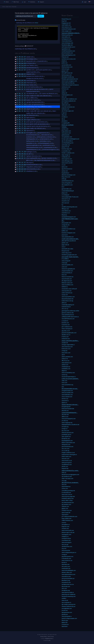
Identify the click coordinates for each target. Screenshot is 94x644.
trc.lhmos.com (30, 63)
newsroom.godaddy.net (68, 269)
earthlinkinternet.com (68, 181)
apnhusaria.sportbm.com (43, 70)
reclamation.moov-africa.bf (69, 289)
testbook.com (65, 109)
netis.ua (64, 473)
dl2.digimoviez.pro (67, 281)
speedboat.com (66, 49)
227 (22, 171)
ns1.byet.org (65, 427)
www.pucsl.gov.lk (67, 463)
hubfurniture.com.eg (67, 301)
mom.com (64, 383)
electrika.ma (65, 411)
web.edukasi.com (67, 363)
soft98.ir (64, 598)
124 (25, 111)
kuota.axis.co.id (66, 349)
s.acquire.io (65, 321)
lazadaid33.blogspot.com (69, 217)
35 (22, 109)
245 (22, 61)
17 (25, 167)
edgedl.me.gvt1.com (32, 109)
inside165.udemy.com (68, 498)
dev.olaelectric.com (67, 185)
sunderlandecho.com (46, 139)
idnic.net (64, 97)
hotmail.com (65, 89)
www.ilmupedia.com (67, 265)
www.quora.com (66, 133)
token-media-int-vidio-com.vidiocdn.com (38, 96)
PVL (50, 640)
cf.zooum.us (65, 624)
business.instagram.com (68, 233)
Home (6, 2)
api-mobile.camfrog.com (69, 604)
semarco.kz (65, 399)
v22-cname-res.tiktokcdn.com (48, 93)
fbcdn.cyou (65, 620)
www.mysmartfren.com (68, 297)
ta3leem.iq (65, 287)
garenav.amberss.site (68, 313)
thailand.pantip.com (67, 35)
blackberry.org (66, 580)
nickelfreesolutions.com (68, 51)
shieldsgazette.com (32, 139)
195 (22, 154)
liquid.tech (65, 626)
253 (25, 128)
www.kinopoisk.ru (67, 616)
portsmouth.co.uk (48, 145)
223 (25, 100)
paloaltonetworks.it (32, 68)
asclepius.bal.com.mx (68, 584)
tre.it (63, 187)
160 (25, 83)
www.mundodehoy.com (68, 373)
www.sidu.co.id (66, 353)
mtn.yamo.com (66, 566)
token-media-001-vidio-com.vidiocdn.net (38, 111)
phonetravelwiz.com (67, 53)
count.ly (64, 523)
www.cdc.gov (65, 69)
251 (22, 80)
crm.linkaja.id (65, 195)
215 (22, 158)
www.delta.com (66, 37)
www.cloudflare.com (67, 285)
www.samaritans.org (67, 385)
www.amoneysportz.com (69, 419)
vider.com (64, 381)
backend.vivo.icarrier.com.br (35, 76)
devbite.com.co (66, 335)
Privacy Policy (44, 637)
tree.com (64, 275)
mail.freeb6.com (66, 25)
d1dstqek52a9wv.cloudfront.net (70, 425)
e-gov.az (64, 113)
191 (22, 152)
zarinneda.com (66, 145)
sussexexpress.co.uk (50, 147)
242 (22, 57)
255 (22, 85)
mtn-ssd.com (65, 203)
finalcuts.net (65, 57)
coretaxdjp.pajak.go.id (68, 305)
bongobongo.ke (66, 407)
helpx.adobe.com (66, 518)
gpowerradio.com (67, 189)
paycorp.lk (65, 235)
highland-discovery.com (33, 156)
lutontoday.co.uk (45, 141)
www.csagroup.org (67, 423)
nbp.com (64, 115)
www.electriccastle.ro (68, 592)
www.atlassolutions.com (68, 574)
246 (22, 63)
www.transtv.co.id (67, 461)
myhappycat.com (66, 39)
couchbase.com (66, 540)
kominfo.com (65, 323)
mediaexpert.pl (66, 367)
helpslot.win (65, 469)
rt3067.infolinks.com (67, 520)
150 (25, 131)
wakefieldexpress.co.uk (33, 149)
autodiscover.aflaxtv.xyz (68, 229)
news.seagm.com (67, 31)
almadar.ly (65, 121)
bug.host (64, 21)
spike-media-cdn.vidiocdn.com (35, 128)
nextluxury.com (66, 87)
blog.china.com (66, 177)
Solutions (32, 2)
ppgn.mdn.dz (65, 245)
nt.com (64, 165)
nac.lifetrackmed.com (68, 503)
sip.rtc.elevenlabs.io (67, 141)
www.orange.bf (66, 261)
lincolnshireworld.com (33, 135)
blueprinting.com (66, 19)
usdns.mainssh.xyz (67, 293)
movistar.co (65, 227)
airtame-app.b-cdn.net (68, 532)
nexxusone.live (66, 550)
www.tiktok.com (66, 211)
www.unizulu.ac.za (67, 560)
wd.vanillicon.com (67, 477)
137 (25, 107)
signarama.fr (30, 131)
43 (25, 102)
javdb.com (65, 63)
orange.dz (64, 351)
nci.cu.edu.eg (65, 451)
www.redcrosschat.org (68, 83)
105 (20, 131)
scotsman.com (31, 137)
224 (25, 85)
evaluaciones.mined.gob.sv (69, 455)
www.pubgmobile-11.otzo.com (70, 197)
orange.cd (65, 429)
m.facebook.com (66, 558)
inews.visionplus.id (67, 329)
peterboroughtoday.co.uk (34, 145)
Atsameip (14, 7)
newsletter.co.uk (31, 143)
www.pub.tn (65, 515)
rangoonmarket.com (67, 271)
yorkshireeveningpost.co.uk (50, 149)
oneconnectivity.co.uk (33, 169)
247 (22, 70)
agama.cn (64, 403)
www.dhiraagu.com (67, 161)
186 (25, 115)
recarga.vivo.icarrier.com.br (34, 78)
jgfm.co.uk (29, 160)
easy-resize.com (31, 85)
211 (25, 118)
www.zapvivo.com (67, 159)
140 (25, 76)
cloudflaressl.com (67, 465)
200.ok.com (65, 417)
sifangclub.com (66, 445)
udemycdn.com (66, 105)
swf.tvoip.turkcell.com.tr (68, 47)
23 (25, 171)
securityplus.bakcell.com (69, 101)
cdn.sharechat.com (32, 115)
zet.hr (63, 355)
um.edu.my (65, 421)
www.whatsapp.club (67, 43)
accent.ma (65, 610)
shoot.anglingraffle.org (33, 158)
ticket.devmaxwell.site (68, 409)
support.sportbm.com (33, 72)
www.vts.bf (65, 600)
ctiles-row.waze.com (67, 478)
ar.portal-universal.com (68, 107)
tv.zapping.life (66, 123)
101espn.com (65, 209)
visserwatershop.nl (67, 41)
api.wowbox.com (66, 505)
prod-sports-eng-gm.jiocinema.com (37, 89)
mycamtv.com (66, 201)
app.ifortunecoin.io (67, 169)
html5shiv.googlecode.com (69, 255)
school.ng (64, 375)
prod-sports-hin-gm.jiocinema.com (37, 122)
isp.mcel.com (65, 431)
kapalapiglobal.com (67, 441)
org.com (64, 548)
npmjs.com (65, 171)
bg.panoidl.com (31, 61)
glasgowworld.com (43, 133)
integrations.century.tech (34, 167)
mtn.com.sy (65, 309)
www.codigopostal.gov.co (69, 552)
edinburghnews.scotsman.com (46, 137)
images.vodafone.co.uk (68, 453)
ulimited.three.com (67, 546)
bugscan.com (65, 526)
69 (25, 156)
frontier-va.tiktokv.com (68, 153)
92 (25, 93)
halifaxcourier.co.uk (32, 141)
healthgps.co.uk (31, 152)
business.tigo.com (67, 149)
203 (22, 156)
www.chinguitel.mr (67, 183)
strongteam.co (66, 525)
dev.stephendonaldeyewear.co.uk (44, 160)
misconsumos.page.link (68, 497)
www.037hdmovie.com (68, 319)
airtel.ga (64, 179)
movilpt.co (65, 117)
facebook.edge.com (67, 45)
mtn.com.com (65, 449)
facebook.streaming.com (69, 596)
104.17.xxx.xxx (66, 361)
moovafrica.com (66, 576)
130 (25, 104)
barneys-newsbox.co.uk (49, 158)
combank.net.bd (66, 538)
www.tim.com (65, 459)
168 (22, 133)
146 (25, 80)
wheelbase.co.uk (31, 171)
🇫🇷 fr (90, 2)
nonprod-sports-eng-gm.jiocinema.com (38, 126)
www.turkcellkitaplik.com (69, 570)
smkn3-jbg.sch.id (66, 253)
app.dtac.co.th (66, 331)
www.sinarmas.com (67, 347)
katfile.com (65, 231)
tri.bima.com (65, 337)
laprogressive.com (67, 612)
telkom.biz (65, 622)
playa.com (65, 193)
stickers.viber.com (67, 572)
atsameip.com (66, 564)
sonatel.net (65, 343)
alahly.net (64, 93)
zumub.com (65, 129)
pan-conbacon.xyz (67, 327)
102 (20, 57)
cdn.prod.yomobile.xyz (68, 578)
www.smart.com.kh (67, 163)
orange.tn (64, 554)
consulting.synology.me (68, 491)
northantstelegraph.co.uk (45, 143)
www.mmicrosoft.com (68, 530)
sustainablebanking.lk (68, 191)
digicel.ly (64, 371)
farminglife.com (31, 133)
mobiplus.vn (65, 536)
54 (25, 87)
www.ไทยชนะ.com (32, 65)
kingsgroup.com (66, 23)
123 (25, 109)
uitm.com (64, 588)
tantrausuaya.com (67, 75)
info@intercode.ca (49, 638)
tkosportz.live (65, 251)
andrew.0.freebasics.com (69, 29)
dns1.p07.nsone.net (67, 73)
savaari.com (30, 57)
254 (22, 83)
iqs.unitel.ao (65, 103)
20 (25, 57)
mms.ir (64, 247)
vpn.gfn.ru (29, 154)
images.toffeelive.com (33, 120)
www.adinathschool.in (68, 315)
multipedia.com (66, 157)
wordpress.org (66, 590)
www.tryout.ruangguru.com (69, 81)
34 (17, 57)
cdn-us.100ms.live (32, 98)
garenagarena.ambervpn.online (70, 311)
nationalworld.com (47, 135)
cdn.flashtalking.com (67, 143)
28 (25, 61)
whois (36, 23)
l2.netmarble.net (66, 493)
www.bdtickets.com (67, 395)
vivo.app (64, 481)
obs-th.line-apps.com (68, 111)
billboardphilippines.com (69, 55)
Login (84, 2)
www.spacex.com (67, 27)
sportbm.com (30, 70)
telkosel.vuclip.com (67, 283)
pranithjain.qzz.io (66, 435)
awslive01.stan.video (67, 249)
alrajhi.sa (64, 61)
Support (41, 2)
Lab (24, 2)
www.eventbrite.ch (67, 273)
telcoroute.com (66, 586)
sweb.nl (64, 91)
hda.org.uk (29, 162)
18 (25, 74)
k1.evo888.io (65, 259)
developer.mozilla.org (68, 77)
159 (25, 70)
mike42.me (65, 359)
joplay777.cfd (65, 147)
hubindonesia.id (66, 307)
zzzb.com (64, 267)
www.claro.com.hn (67, 495)
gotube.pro (65, 614)
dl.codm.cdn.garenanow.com (35, 104)
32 (22, 87)
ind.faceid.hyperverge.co (69, 377)
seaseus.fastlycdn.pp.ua (68, 606)
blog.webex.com (66, 131)
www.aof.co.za (66, 199)
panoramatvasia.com (67, 447)
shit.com (64, 485)
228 (25, 65)
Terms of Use (51, 637)
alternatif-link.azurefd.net (69, 241)
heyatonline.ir (65, 173)
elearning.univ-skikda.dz (69, 594)
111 (25, 96)
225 (22, 169)
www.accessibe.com (67, 393)
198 (25, 63)
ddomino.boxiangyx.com (69, 175)
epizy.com (65, 167)
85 (25, 122)
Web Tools (15, 2)
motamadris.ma (66, 568)
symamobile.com (66, 65)
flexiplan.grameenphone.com (70, 79)
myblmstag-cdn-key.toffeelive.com (25, 23)
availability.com (66, 369)
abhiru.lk (64, 303)
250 (22, 74)
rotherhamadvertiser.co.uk (34, 147)
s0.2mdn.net (65, 415)
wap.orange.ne (66, 155)
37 (22, 120)
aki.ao (63, 119)
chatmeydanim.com (67, 95)
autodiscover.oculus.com (69, 59)
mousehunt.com (66, 582)
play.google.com (66, 223)
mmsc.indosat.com (67, 397)
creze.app (64, 263)
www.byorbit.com (67, 291)
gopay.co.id (65, 71)
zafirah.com (65, 365)
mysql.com (65, 295)
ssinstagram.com (66, 534)
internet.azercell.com (68, 433)
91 (25, 89)
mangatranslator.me (67, 391)
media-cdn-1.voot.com (33, 100)
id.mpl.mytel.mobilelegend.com (70, 139)
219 (25, 59)
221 (22, 162)
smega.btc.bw (66, 225)
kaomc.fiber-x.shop (67, 500)
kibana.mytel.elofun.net (68, 443)
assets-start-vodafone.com (69, 99)
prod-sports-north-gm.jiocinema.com (37, 124)
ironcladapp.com (31, 59)
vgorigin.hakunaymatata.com (35, 102)
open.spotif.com (66, 437)
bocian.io (64, 562)
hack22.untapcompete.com (69, 618)
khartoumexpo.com (67, 67)
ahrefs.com (65, 467)
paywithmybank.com (67, 556)
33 (22, 102)
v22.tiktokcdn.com (32, 93)
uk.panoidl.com (42, 61)
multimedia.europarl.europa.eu (70, 85)
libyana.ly (64, 215)
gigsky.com (65, 508)
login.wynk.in (30, 118)
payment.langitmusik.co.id (69, 333)
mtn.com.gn (65, 544)
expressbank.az (66, 487)
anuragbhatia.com (67, 608)
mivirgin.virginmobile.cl (68, 345)
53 (25, 133)
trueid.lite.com (66, 325)
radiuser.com (65, 506)
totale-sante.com (66, 457)
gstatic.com (65, 243)
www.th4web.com (67, 279)
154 (25, 154)
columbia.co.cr (66, 213)
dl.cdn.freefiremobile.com (34, 87)
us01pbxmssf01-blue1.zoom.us (70, 317)
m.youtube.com (66, 151)
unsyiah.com (65, 528)
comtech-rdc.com (67, 510)
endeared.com (66, 339)
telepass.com (30, 74)
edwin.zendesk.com (67, 357)
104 (20, 87)
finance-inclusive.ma (67, 277)
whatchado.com (31, 83)
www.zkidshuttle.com (68, 237)
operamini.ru (65, 401)
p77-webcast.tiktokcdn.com (69, 516)
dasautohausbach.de (67, 299)
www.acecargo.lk (66, 542)
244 (22, 59)
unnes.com (65, 488)
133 (25, 98)
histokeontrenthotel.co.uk (34, 165)
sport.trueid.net (66, 513)
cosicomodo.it (30, 81)
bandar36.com (66, 439)
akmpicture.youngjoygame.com (70, 475)
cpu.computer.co (66, 602)
